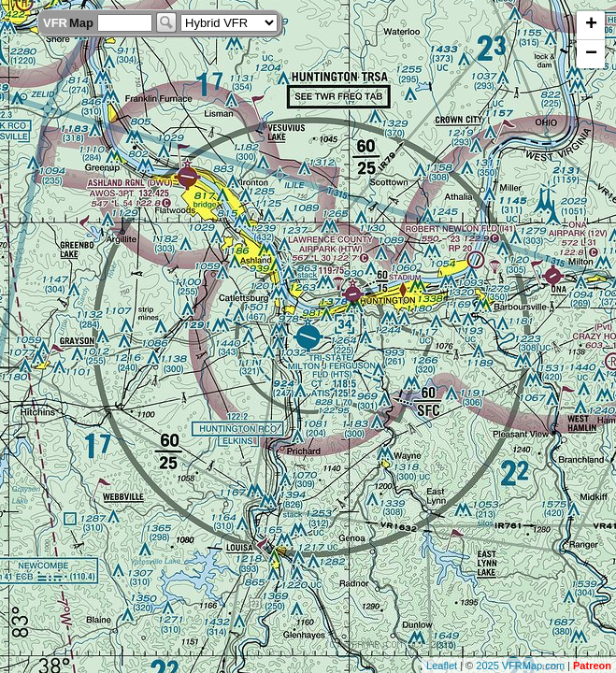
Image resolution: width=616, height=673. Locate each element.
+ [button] (591, 25)
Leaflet (442, 666)
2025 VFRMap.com (520, 666)
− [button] (591, 54)
